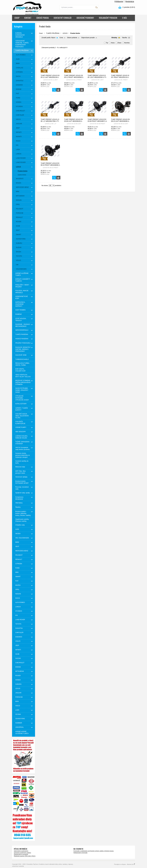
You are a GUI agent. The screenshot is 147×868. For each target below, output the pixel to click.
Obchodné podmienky (21, 851)
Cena (61, 38)
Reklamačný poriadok (21, 854)
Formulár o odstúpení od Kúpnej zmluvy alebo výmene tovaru (94, 851)
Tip (107, 43)
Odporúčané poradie (88, 38)
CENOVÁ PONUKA (43, 18)
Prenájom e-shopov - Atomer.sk (125, 864)
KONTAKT (28, 18)
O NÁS (125, 18)
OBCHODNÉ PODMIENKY (85, 18)
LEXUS (65, 33)
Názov (53, 38)
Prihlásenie (119, 1)
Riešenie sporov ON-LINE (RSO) (25, 856)
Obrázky (114, 38)
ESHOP (17, 18)
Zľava (119, 43)
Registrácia (130, 1)
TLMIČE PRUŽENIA (53, 33)
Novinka (127, 43)
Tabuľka (125, 38)
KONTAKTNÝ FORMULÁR (63, 18)
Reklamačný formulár (80, 853)
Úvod (41, 33)
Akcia (113, 43)
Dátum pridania (72, 38)
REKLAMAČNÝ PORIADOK (108, 18)
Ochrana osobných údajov (22, 853)
